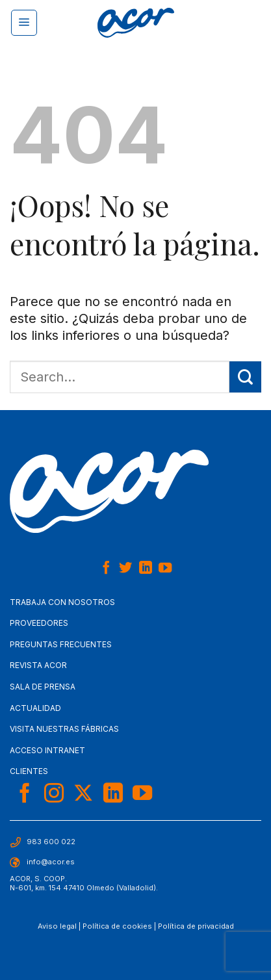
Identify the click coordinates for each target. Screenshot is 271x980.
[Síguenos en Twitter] (125, 569)
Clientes (29, 771)
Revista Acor (38, 665)
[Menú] (24, 23)
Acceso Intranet (47, 750)
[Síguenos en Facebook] (105, 569)
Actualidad (35, 708)
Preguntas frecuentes (61, 644)
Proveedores (39, 623)
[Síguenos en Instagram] (54, 794)
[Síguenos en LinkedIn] (146, 569)
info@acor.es (51, 862)
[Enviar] (245, 377)
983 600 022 (51, 842)
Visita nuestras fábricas (64, 729)
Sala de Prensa (43, 687)
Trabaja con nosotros (62, 602)
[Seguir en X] (83, 794)
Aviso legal (57, 926)
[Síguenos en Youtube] (165, 569)
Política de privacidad (196, 926)
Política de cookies (117, 926)
